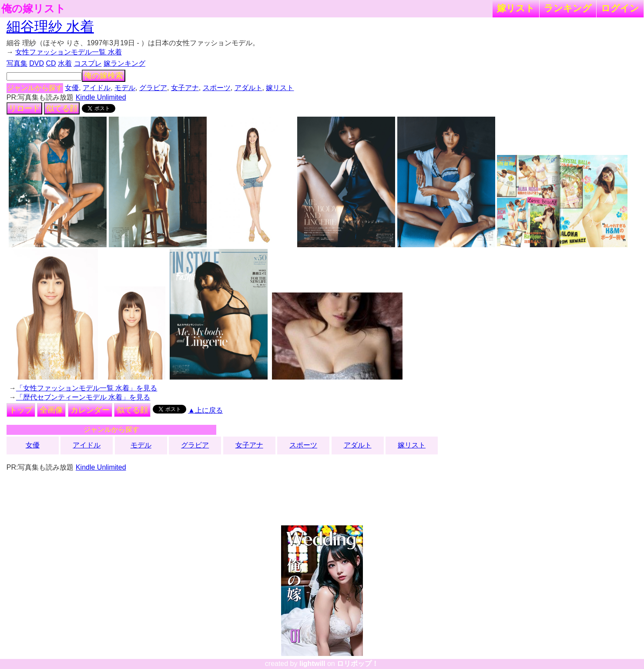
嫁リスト (516, 8)
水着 (65, 63)
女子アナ (185, 88)
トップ (21, 410)
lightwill (312, 664)
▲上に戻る (205, 410)
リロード (24, 108)
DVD (37, 63)
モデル (125, 88)
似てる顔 (62, 108)
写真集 (17, 63)
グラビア (153, 88)
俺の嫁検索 (104, 76)
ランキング (568, 8)
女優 (72, 88)
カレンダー (90, 410)
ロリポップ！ (358, 664)
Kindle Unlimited (101, 97)
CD (51, 63)
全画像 (51, 410)
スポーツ (217, 88)
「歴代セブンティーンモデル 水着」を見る (83, 397)
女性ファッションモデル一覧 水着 (68, 52)
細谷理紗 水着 (50, 27)
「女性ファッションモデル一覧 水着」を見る (87, 388)
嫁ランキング (124, 63)
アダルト (248, 88)
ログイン (620, 8)
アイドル (97, 88)
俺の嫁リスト (34, 9)
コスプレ (88, 63)
